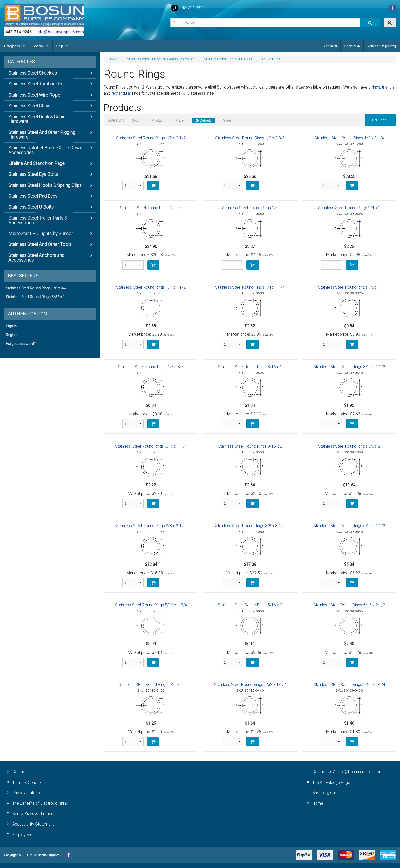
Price (179, 120)
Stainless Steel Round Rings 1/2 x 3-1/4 (349, 138)
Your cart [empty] (382, 46)
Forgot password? (21, 344)
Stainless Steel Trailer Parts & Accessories (38, 220)
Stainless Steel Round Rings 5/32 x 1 (151, 685)
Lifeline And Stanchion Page (37, 163)
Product (157, 120)
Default (203, 120)
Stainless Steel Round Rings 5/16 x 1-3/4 (151, 605)
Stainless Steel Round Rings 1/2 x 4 (151, 208)
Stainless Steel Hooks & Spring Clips (45, 185)
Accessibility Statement (33, 824)
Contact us (22, 772)
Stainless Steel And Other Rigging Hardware (42, 134)
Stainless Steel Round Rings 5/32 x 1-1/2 (250, 685)
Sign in (330, 46)
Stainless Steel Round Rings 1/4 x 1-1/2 (151, 287)
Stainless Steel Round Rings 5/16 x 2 (250, 605)
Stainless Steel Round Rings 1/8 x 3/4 (151, 367)
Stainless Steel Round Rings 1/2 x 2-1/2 (151, 138)
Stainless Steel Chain (29, 106)
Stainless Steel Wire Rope (34, 95)
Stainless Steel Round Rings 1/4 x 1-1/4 (250, 287)
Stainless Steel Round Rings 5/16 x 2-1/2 (349, 605)
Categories (12, 46)
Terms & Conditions (29, 782)
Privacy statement (28, 793)
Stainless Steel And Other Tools (40, 244)
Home (318, 803)
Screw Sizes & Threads (33, 814)
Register (352, 46)
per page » (381, 120)
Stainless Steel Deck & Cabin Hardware (37, 119)
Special (38, 46)
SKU (136, 120)
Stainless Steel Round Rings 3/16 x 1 (250, 367)
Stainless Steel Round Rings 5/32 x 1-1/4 (349, 685)
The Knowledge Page (331, 782)
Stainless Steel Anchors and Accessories (36, 258)
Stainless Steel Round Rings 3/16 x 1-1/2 (349, 367)
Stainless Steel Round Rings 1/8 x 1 (349, 287)
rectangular (121, 93)
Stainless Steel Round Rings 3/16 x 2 (250, 446)
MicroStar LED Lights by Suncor (41, 233)
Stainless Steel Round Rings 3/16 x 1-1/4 (151, 446)
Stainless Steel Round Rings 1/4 (250, 208)
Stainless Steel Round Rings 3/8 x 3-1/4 (250, 526)
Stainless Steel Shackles (33, 73)
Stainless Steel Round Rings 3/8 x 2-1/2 (151, 526)
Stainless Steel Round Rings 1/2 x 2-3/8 (250, 138)
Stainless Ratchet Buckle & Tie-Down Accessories (45, 150)
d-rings (374, 87)
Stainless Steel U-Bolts (31, 207)
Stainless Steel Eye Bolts (33, 174)
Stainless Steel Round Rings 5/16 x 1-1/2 (349, 526)
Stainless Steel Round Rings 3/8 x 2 (349, 446)
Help (60, 46)
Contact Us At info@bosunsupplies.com (348, 772)
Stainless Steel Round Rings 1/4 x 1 (349, 208)
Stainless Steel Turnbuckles (36, 84)
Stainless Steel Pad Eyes (33, 196)
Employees (22, 835)
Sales (227, 120)
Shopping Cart (325, 793)
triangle (388, 87)
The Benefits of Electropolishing (40, 803)
